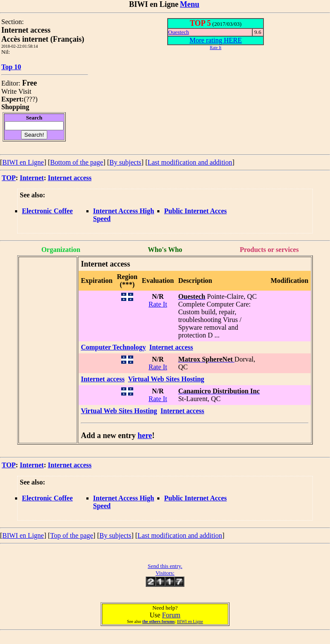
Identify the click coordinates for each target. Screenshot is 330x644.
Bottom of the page (77, 162)
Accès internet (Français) (43, 39)
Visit (25, 91)
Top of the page (72, 535)
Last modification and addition (190, 162)
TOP (9, 178)
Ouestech (178, 32)
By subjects (125, 162)
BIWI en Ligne (23, 162)
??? (31, 99)
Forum (171, 615)
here (145, 435)
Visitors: (165, 573)
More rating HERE (216, 40)
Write (9, 91)
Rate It (158, 304)
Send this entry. (165, 566)
